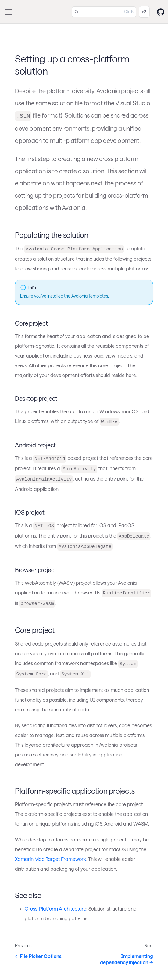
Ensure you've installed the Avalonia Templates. (64, 296)
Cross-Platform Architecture (55, 909)
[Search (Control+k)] (104, 12)
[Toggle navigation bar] (8, 12)
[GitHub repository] (161, 12)
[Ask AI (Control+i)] (144, 12)
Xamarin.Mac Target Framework (50, 859)
